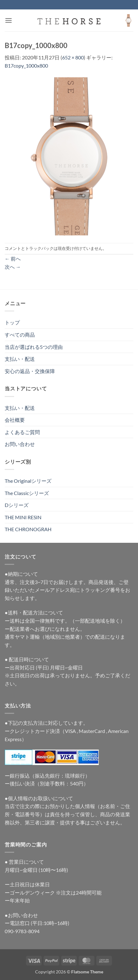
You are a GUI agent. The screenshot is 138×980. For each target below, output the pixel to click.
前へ (13, 259)
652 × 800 (73, 57)
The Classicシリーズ (27, 493)
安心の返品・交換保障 (30, 371)
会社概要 (15, 420)
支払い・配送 (20, 359)
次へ (13, 267)
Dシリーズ (17, 505)
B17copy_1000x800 (26, 66)
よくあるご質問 (22, 432)
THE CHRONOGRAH (28, 529)
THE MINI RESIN (23, 517)
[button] (8, 20)
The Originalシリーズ (28, 481)
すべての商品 (20, 335)
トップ (12, 322)
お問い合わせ (20, 444)
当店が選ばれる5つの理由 (34, 347)
